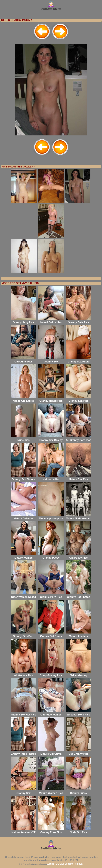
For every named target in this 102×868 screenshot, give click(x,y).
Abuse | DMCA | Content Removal (65, 864)
